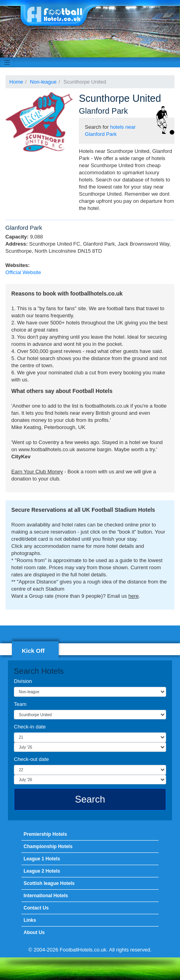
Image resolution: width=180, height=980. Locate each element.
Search (90, 799)
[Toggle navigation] (7, 63)
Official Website (23, 272)
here (134, 596)
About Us (34, 932)
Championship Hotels (48, 847)
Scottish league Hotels (49, 883)
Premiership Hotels (45, 834)
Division (23, 681)
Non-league (43, 82)
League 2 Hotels (42, 871)
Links (30, 920)
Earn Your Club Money (37, 472)
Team (20, 704)
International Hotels (46, 896)
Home (16, 82)
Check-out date (31, 759)
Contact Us (36, 908)
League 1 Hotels (42, 859)
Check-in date (30, 727)
